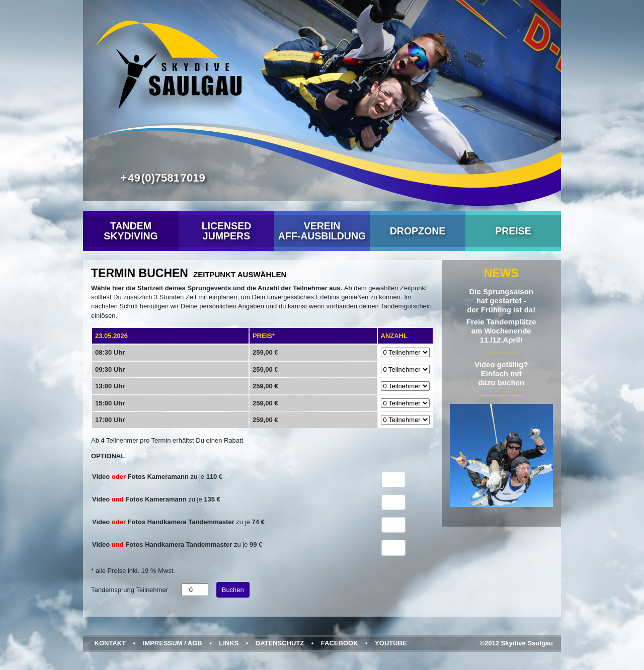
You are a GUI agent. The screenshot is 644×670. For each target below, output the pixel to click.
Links (229, 643)
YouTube (391, 643)
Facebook (340, 643)
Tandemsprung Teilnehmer (130, 590)
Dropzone (418, 231)
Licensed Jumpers (227, 231)
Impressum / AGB (173, 643)
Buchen (233, 590)
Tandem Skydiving (131, 231)
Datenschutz (280, 643)
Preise (513, 231)
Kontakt (110, 643)
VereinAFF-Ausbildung (322, 231)
